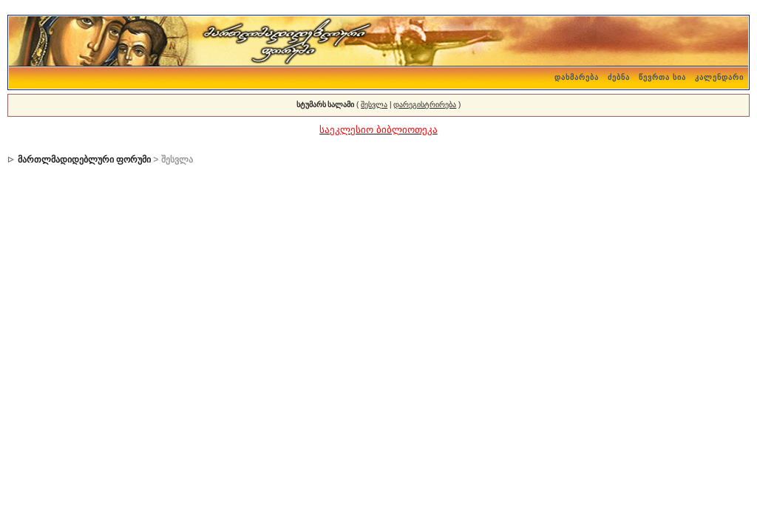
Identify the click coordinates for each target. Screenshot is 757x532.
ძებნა (619, 77)
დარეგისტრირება (425, 105)
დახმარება (577, 77)
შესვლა (374, 105)
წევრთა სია (662, 77)
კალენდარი (719, 77)
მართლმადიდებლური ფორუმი (84, 160)
